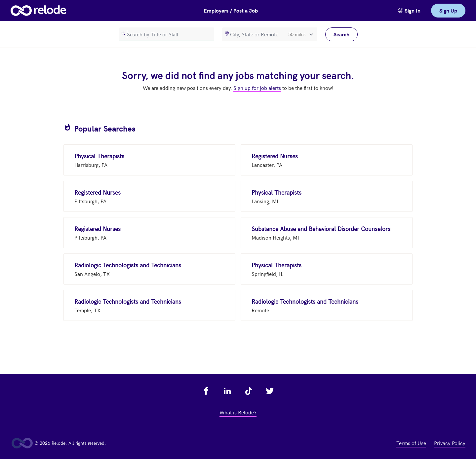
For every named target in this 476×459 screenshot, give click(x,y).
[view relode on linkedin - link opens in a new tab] (227, 391)
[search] (167, 34)
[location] (270, 34)
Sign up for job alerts (257, 88)
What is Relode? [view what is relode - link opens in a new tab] (238, 412)
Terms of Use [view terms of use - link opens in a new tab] (411, 443)
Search (341, 34)
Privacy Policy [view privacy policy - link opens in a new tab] (450, 443)
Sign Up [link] (448, 10)
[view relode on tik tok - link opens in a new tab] (249, 391)
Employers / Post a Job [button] (231, 10)
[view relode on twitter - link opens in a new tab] (270, 391)
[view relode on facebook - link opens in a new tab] (206, 391)
